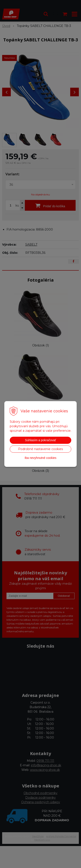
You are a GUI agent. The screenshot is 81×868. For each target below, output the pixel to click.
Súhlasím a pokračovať (41, 440)
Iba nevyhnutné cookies (40, 458)
